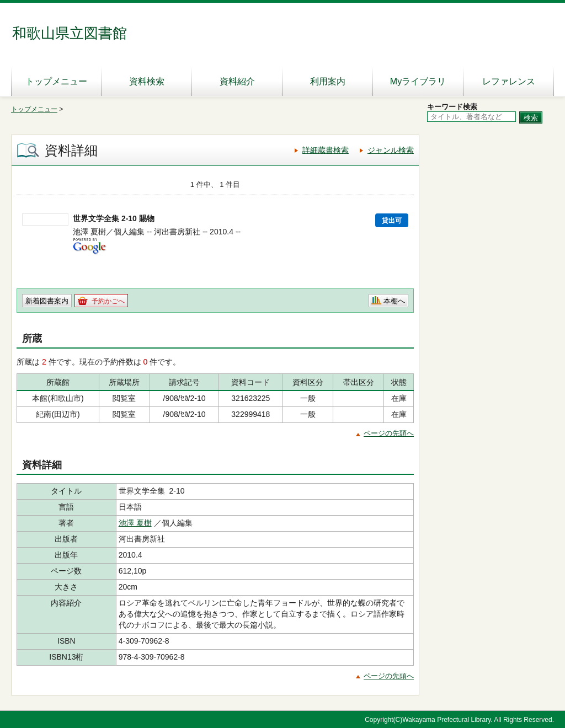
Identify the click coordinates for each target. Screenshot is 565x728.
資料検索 (147, 81)
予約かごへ (108, 301)
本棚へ (394, 301)
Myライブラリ (418, 81)
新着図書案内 (47, 301)
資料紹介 (237, 81)
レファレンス (509, 81)
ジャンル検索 (391, 150)
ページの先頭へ (389, 433)
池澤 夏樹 (135, 523)
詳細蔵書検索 (326, 150)
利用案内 (328, 81)
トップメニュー (56, 81)
